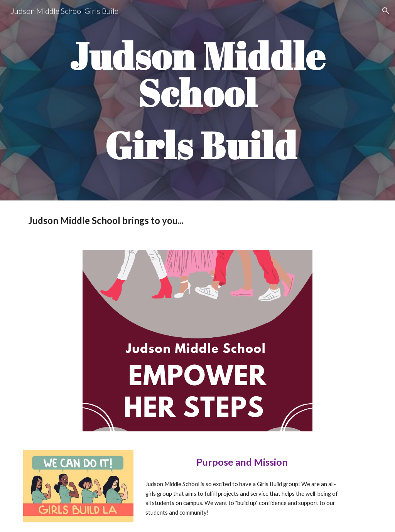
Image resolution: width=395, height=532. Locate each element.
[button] (386, 11)
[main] (198, 100)
